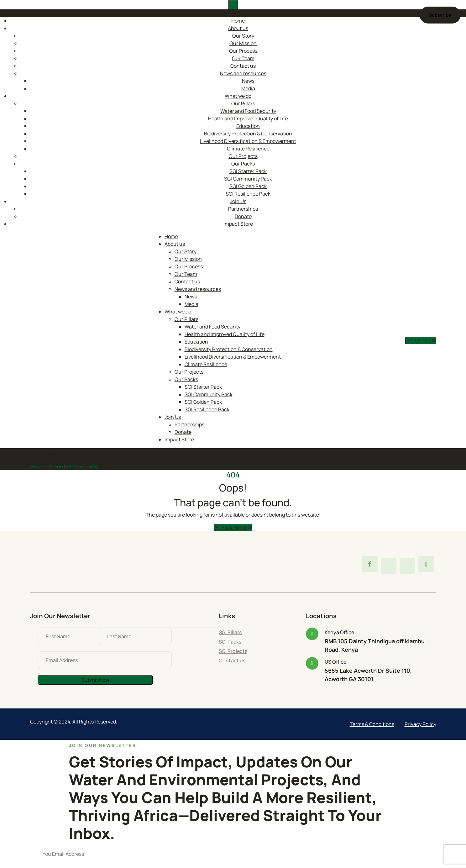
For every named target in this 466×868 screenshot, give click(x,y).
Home (238, 21)
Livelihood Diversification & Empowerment (248, 141)
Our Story (243, 36)
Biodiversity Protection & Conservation (248, 134)
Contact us (243, 66)
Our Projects (243, 156)
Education (248, 126)
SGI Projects (233, 651)
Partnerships (243, 209)
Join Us (238, 201)
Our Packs (243, 164)
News (248, 81)
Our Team (243, 58)
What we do (238, 96)
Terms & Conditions (372, 724)
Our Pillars (243, 103)
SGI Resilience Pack (248, 194)
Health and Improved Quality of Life (248, 118)
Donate (243, 216)
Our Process (243, 51)
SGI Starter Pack (248, 171)
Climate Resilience (248, 149)
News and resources (243, 73)
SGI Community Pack (248, 179)
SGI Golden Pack (248, 186)
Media (248, 88)
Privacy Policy (420, 724)
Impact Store (238, 224)
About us (238, 28)
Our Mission (243, 43)
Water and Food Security (248, 111)
